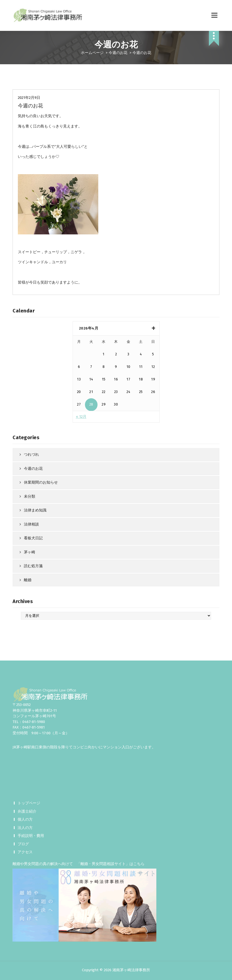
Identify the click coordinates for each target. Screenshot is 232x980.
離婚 (28, 580)
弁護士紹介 (27, 811)
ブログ (23, 844)
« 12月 (81, 417)
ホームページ (92, 53)
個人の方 (25, 819)
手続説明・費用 (31, 836)
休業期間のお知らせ (41, 482)
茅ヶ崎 (30, 552)
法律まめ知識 (35, 510)
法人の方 (25, 828)
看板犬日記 (33, 538)
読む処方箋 (33, 566)
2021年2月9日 (29, 98)
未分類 (30, 496)
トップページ (29, 803)
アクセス (25, 852)
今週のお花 (118, 53)
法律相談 (31, 524)
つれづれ (31, 454)
